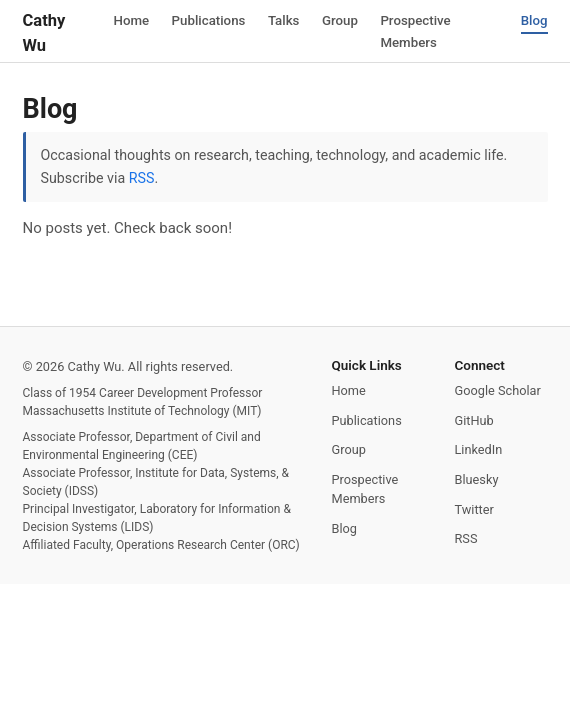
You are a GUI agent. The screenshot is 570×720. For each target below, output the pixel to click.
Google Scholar (498, 390)
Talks (285, 20)
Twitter (474, 509)
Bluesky (477, 479)
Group (342, 20)
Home (131, 20)
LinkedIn (479, 449)
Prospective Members (418, 31)
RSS (142, 178)
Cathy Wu (44, 33)
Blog (533, 20)
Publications (208, 20)
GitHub (474, 420)
